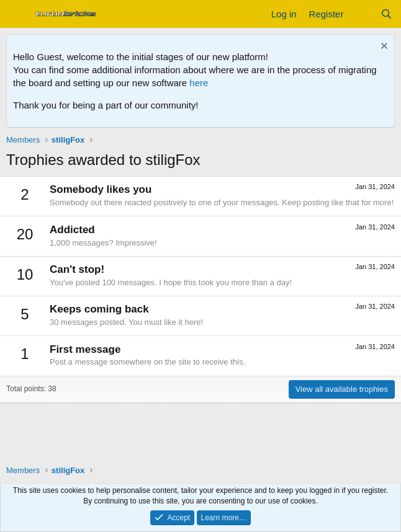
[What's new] (362, 14)
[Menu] (17, 14)
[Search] (386, 14)
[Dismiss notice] (383, 47)
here (199, 83)
